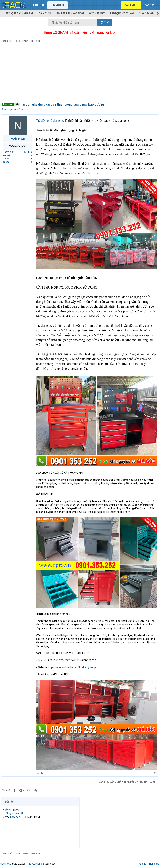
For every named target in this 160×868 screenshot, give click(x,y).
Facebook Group (20, 814)
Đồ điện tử (45, 13)
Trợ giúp (142, 860)
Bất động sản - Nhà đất (19, 13)
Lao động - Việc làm (122, 13)
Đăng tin (38, 5)
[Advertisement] (80, 73)
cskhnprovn (10, 109)
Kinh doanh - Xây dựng (70, 13)
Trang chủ (57, 5)
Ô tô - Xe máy (97, 13)
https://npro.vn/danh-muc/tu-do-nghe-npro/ (74, 665)
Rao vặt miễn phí (36, 860)
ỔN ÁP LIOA (12, 806)
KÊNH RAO (6, 860)
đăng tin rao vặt (15, 810)
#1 (155, 770)
